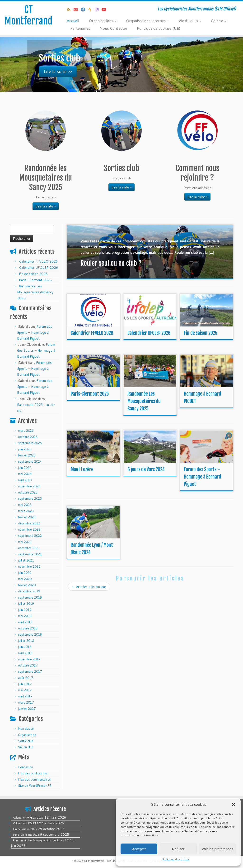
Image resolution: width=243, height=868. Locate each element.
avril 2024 (25, 480)
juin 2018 (25, 647)
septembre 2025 (30, 443)
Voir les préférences (217, 849)
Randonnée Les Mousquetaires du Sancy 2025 (35, 292)
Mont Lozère (82, 469)
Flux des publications (33, 773)
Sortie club (26, 741)
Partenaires (80, 28)
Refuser (178, 849)
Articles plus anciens (89, 587)
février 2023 (27, 517)
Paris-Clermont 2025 (35, 280)
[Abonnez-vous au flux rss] (70, 10)
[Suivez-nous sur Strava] (91, 10)
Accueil (73, 21)
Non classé (26, 729)
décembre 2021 (29, 548)
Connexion (26, 767)
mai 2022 (25, 542)
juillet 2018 (26, 641)
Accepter (139, 849)
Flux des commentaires (34, 779)
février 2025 (27, 455)
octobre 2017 (28, 665)
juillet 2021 (26, 560)
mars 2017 (26, 702)
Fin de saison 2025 (33, 274)
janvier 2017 (27, 709)
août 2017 (26, 678)
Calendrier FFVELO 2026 (38, 261)
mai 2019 (25, 616)
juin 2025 (25, 449)
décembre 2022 (29, 523)
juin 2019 (25, 610)
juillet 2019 (26, 604)
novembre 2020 (29, 566)
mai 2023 (25, 505)
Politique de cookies (176, 859)
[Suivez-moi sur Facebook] (85, 10)
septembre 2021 (30, 554)
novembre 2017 (29, 659)
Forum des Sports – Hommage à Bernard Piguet (35, 332)
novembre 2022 (29, 529)
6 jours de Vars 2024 (146, 469)
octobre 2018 (28, 628)
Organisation (27, 735)
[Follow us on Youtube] (105, 10)
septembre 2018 (30, 634)
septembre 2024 (30, 461)
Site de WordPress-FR (35, 786)
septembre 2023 (30, 499)
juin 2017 (25, 684)
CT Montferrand (28, 15)
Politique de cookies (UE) (159, 28)
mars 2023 (26, 511)
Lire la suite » (46, 206)
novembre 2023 (29, 486)
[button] (234, 805)
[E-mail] (77, 10)
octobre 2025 (28, 437)
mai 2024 (25, 474)
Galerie (219, 21)
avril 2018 (25, 653)
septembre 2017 (30, 671)
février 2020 (27, 585)
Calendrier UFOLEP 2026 (39, 268)
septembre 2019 (30, 597)
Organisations (103, 21)
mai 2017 (25, 690)
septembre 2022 (30, 536)
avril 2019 (25, 622)
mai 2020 (25, 579)
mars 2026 (26, 431)
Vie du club (190, 21)
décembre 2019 (29, 591)
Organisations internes (147, 21)
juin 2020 (25, 573)
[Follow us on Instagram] (98, 10)
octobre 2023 (28, 492)
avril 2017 (25, 696)
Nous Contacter (114, 28)
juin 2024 (25, 468)
